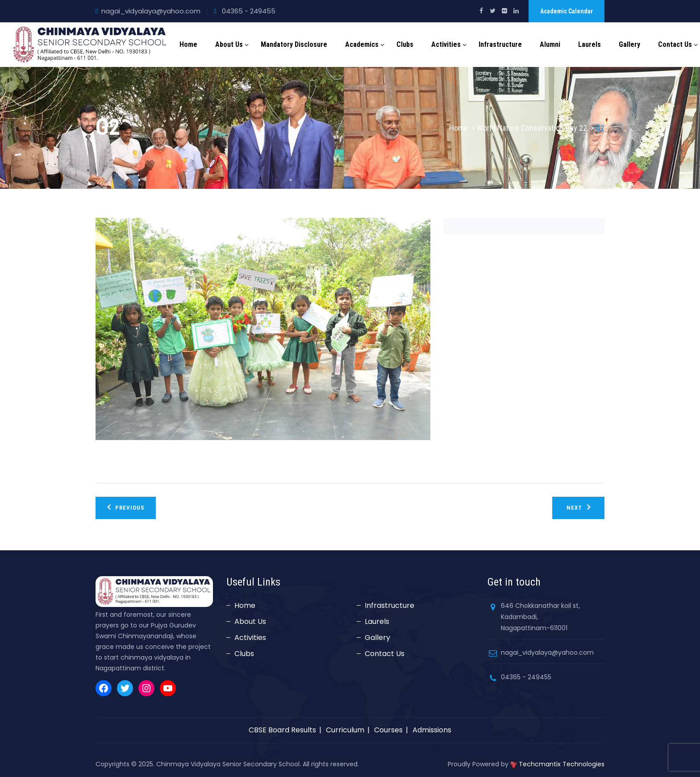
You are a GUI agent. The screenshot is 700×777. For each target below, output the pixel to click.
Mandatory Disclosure (294, 44)
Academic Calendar (567, 11)
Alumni (550, 44)
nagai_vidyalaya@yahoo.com (151, 11)
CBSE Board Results (282, 730)
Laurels (590, 44)
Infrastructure (500, 44)
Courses (388, 730)
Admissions (432, 730)
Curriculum (345, 730)
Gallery (629, 44)
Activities (446, 44)
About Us (229, 44)
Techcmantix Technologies (562, 764)
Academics (362, 44)
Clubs (405, 44)
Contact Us (675, 44)
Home (188, 44)
